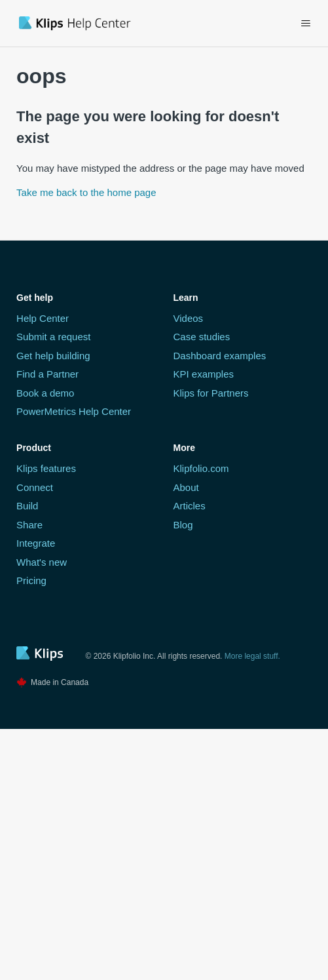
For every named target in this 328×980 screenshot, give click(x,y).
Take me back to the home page (86, 192)
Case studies (202, 337)
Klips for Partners (211, 393)
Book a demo (45, 393)
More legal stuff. (252, 656)
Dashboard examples (220, 356)
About (186, 487)
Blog (183, 525)
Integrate (36, 543)
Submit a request (53, 337)
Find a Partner (47, 374)
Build (27, 506)
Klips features (46, 468)
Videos (189, 318)
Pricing (31, 580)
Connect (35, 487)
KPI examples (204, 374)
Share (29, 525)
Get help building (53, 356)
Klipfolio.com (201, 468)
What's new (42, 562)
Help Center (43, 318)
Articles (190, 506)
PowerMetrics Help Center (74, 411)
